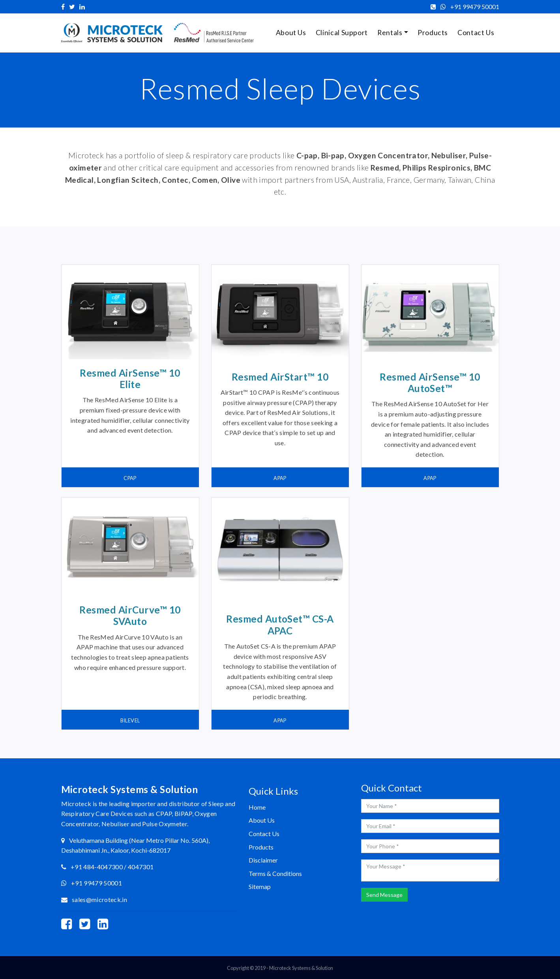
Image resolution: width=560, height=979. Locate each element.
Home (257, 807)
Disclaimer (263, 860)
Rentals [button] (390, 33)
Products (433, 33)
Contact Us (476, 33)
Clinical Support (342, 33)
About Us (291, 33)
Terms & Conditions (275, 873)
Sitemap (260, 886)
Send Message (384, 895)
